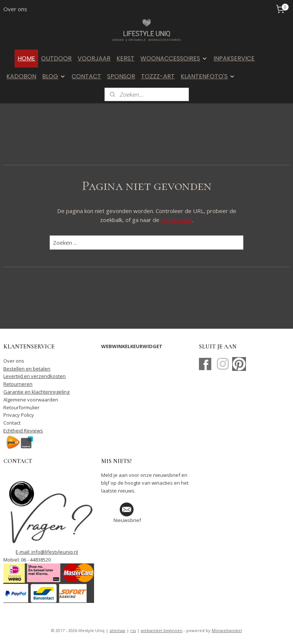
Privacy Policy (19, 415)
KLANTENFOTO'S (208, 76)
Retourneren (18, 384)
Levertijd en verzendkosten (35, 376)
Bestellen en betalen (27, 369)
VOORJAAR (94, 58)
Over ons (15, 9)
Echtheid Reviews (23, 431)
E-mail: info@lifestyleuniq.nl (47, 552)
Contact (12, 423)
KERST (125, 58)
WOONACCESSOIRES (174, 58)
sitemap (117, 630)
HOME (26, 58)
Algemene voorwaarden (31, 400)
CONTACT (86, 76)
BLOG (54, 76)
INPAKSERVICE (234, 58)
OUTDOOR (56, 58)
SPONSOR (121, 76)
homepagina (177, 220)
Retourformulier (21, 407)
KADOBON (21, 76)
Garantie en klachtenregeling (36, 392)
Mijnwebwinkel (227, 630)
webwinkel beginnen (162, 630)
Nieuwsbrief (127, 520)
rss (133, 630)
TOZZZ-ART (158, 76)
